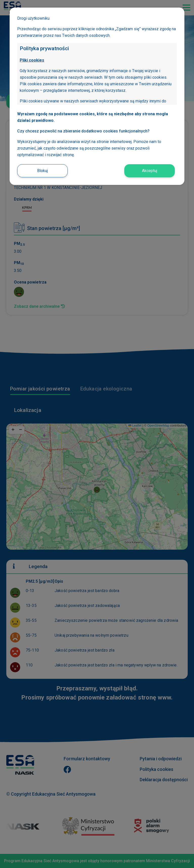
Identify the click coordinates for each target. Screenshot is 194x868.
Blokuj (42, 171)
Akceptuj (150, 171)
